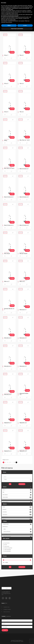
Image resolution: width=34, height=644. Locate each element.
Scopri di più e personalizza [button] (17, 29)
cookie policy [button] (10, 9)
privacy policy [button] (13, 20)
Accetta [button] (25, 25)
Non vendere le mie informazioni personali (10, 16)
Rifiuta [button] (9, 25)
